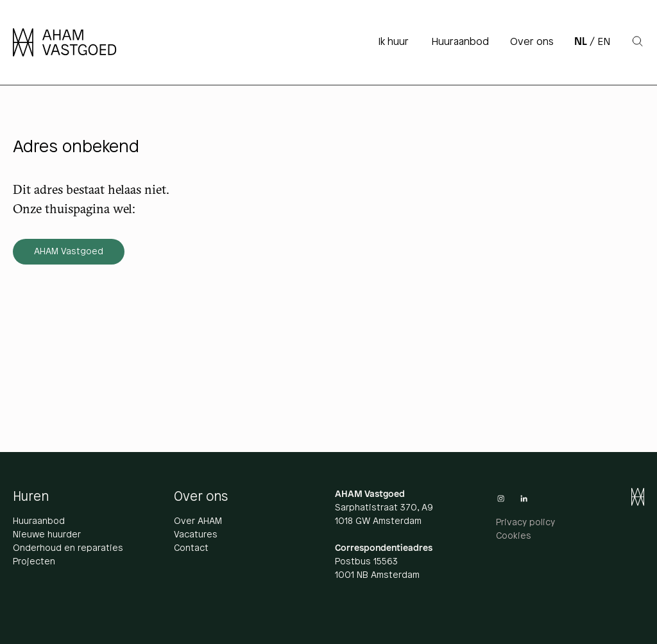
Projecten (34, 562)
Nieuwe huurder (47, 535)
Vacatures (196, 535)
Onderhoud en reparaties (68, 549)
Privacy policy (525, 523)
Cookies (514, 536)
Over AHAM (198, 522)
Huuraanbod (39, 522)
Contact (191, 549)
